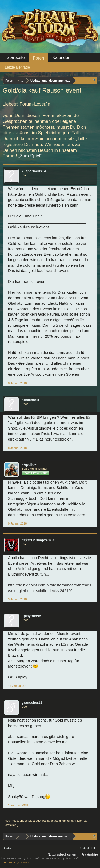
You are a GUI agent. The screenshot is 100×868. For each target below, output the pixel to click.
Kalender (61, 58)
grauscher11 (32, 703)
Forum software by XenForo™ (60, 858)
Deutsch (8, 848)
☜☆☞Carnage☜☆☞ (38, 540)
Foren (39, 58)
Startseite (16, 58)
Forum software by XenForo (21, 858)
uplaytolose (31, 616)
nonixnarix (30, 400)
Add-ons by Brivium (17, 862)
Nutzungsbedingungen (62, 854)
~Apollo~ (29, 465)
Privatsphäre (90, 854)
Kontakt (84, 848)
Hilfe (94, 848)
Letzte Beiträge (17, 67)
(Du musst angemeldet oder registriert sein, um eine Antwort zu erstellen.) (46, 823)
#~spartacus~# (34, 171)
